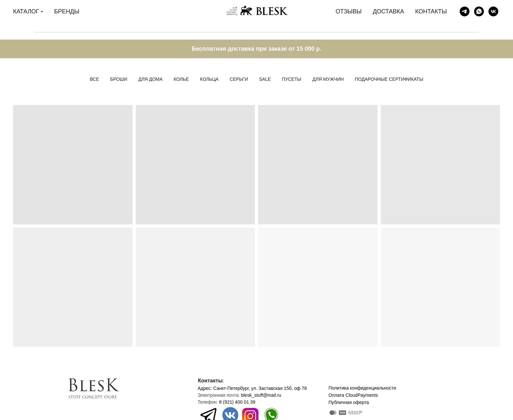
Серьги (239, 79)
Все (94, 79)
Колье (181, 79)
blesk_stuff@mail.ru (261, 395)
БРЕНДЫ (67, 11)
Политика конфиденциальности (362, 388)
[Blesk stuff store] (465, 11)
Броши (119, 79)
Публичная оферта (349, 402)
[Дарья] (479, 11)
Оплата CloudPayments (353, 395)
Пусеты (292, 79)
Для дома (150, 79)
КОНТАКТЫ (431, 11)
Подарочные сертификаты (389, 79)
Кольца (209, 79)
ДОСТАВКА (388, 11)
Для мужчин (328, 79)
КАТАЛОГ (26, 11)
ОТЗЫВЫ (349, 11)
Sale (265, 79)
